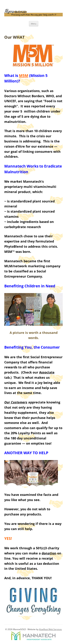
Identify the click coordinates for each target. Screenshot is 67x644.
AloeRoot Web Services (50, 629)
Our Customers (16, 402)
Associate (47, 372)
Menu (34, 24)
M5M (24, 75)
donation (49, 553)
